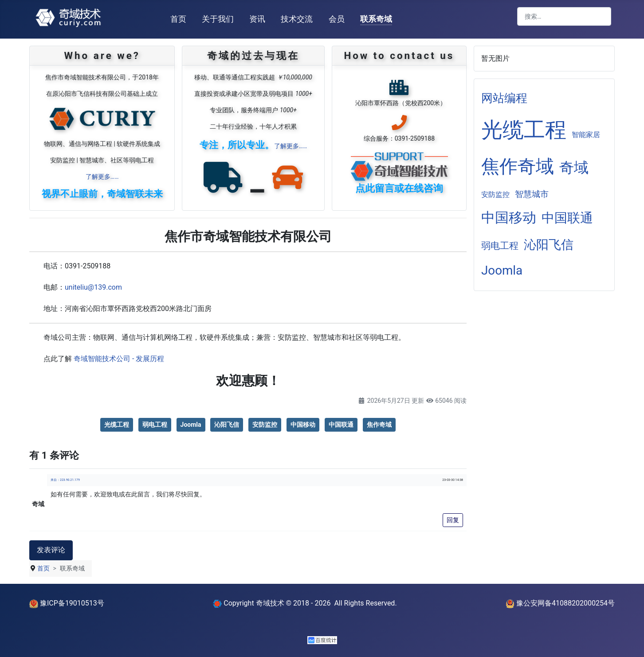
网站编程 (504, 98)
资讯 (257, 19)
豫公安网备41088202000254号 (560, 603)
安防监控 (265, 425)
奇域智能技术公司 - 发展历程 (119, 359)
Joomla (191, 425)
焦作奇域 (379, 425)
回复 (453, 520)
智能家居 (586, 135)
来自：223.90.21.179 (65, 480)
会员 (337, 19)
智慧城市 (532, 194)
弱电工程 (155, 425)
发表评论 (51, 550)
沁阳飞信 (227, 425)
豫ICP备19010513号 (67, 603)
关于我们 (218, 19)
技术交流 (297, 19)
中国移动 (303, 425)
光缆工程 (117, 425)
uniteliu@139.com (93, 287)
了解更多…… (102, 177)
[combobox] (564, 16)
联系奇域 (376, 19)
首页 (178, 19)
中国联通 (341, 425)
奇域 (574, 168)
